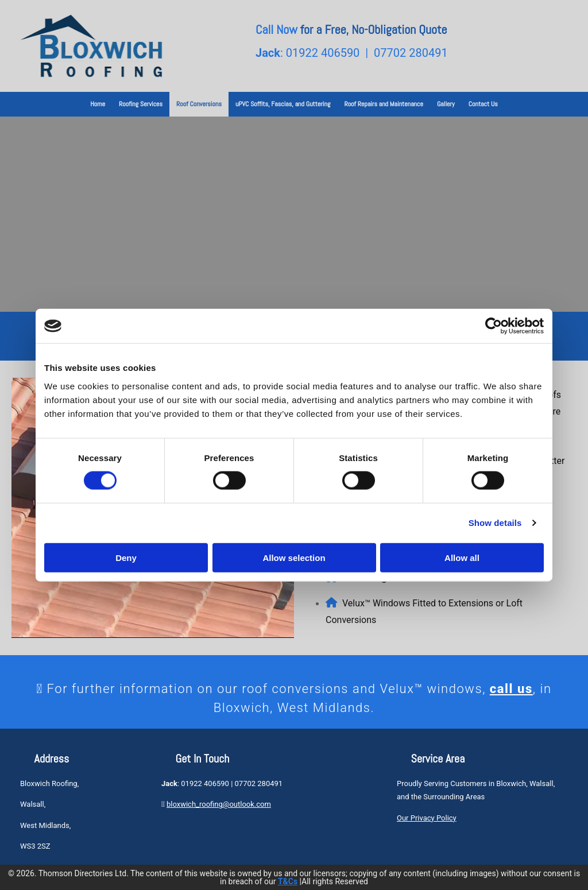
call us (511, 689)
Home (98, 104)
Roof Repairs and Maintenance (384, 104)
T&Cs (288, 881)
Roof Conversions (199, 104)
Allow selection (294, 557)
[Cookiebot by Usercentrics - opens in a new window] (494, 326)
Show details (495, 523)
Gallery (446, 104)
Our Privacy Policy (427, 818)
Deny (126, 557)
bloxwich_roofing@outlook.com (219, 804)
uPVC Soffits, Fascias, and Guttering (283, 104)
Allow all (462, 557)
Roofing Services (141, 104)
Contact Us (483, 104)
